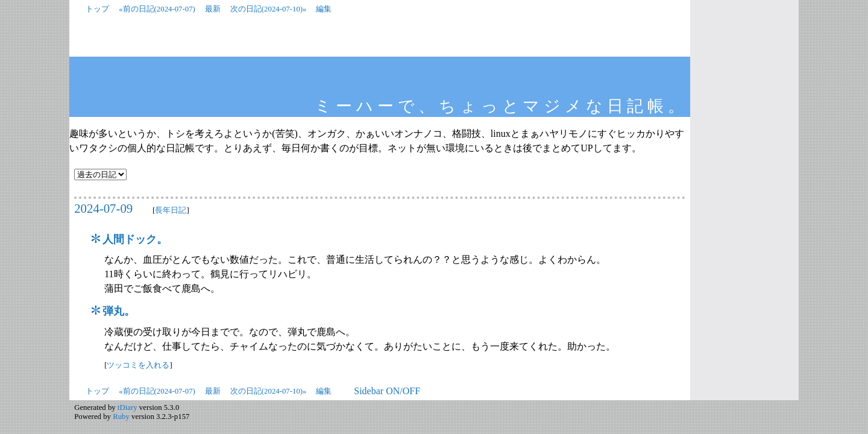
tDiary (127, 407)
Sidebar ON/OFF (387, 391)
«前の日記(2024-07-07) (157, 9)
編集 (324, 9)
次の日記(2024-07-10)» (269, 9)
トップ (97, 9)
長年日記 (171, 210)
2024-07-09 (103, 208)
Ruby (121, 417)
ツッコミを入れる (138, 365)
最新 (213, 9)
